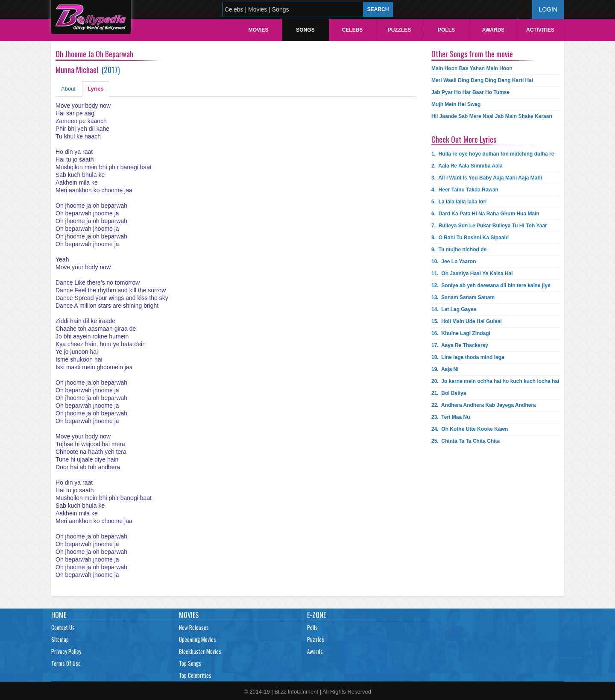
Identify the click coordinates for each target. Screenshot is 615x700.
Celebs (353, 30)
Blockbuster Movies (200, 651)
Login (548, 9)
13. (463, 297)
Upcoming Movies (198, 639)
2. (467, 166)
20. (495, 381)
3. (487, 178)
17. (460, 345)
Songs (305, 30)
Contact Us (63, 627)
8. (470, 238)
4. (465, 190)
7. (489, 226)
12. (491, 285)
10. (454, 262)
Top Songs (190, 663)
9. (459, 250)
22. (484, 405)
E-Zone (316, 615)
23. (451, 417)
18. (468, 357)
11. (472, 274)
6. (485, 214)
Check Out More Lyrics (464, 139)
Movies (259, 30)
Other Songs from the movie (472, 54)
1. (493, 154)
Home (59, 615)
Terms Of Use (66, 663)
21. (449, 393)
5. (459, 202)
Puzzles (400, 30)
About (68, 89)
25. (466, 441)
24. (470, 429)
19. (445, 369)
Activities (540, 30)
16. (461, 333)
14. (454, 309)
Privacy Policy (66, 651)
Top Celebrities (195, 675)
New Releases (194, 627)
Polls (446, 30)
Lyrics (96, 89)
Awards (493, 30)
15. (467, 321)
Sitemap (60, 639)
